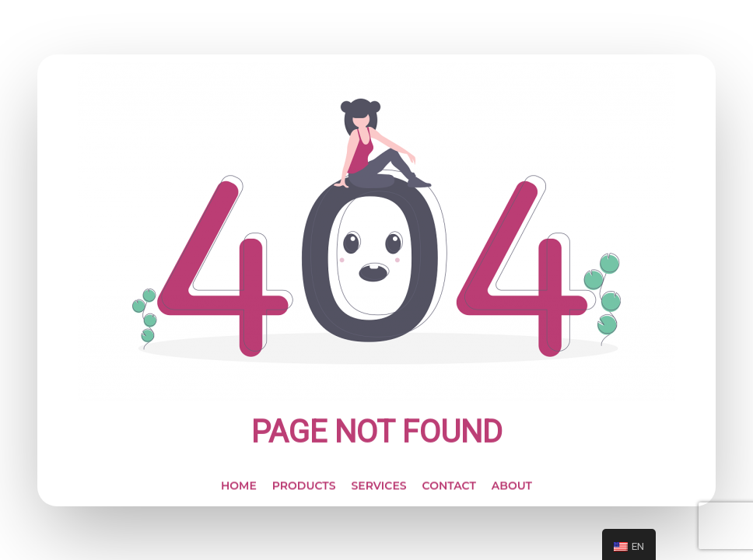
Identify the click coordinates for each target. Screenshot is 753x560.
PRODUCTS (304, 490)
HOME (239, 490)
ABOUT (512, 490)
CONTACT (449, 490)
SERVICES (378, 490)
